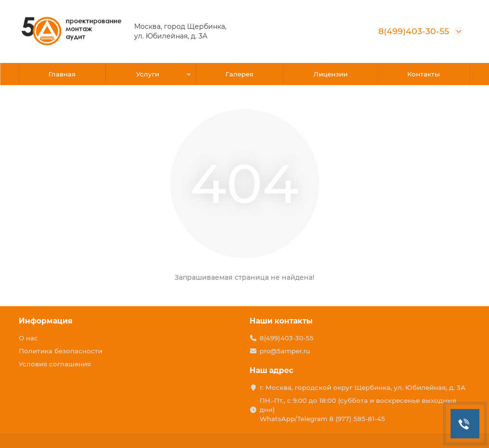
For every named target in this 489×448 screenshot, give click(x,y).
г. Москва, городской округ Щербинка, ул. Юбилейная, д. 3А (363, 387)
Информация (46, 321)
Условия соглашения (55, 364)
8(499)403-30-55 (414, 31)
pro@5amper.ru (285, 351)
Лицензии (331, 74)
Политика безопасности (61, 351)
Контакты (424, 74)
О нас (28, 338)
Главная (62, 74)
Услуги (148, 74)
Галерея (239, 74)
